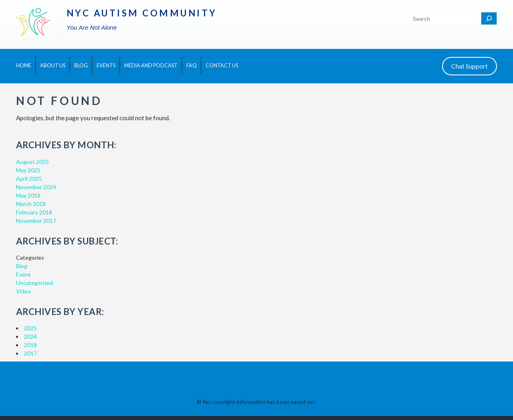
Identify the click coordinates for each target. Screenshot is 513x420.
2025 (30, 328)
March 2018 (31, 204)
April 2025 (29, 179)
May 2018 (28, 195)
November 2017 (36, 221)
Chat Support (470, 66)
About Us (53, 66)
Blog (81, 66)
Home (24, 66)
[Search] (489, 18)
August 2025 (32, 162)
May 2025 (28, 170)
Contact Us (222, 66)
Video (23, 291)
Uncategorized (34, 283)
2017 (30, 353)
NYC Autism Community (142, 13)
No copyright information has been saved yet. (260, 402)
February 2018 (34, 212)
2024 (30, 336)
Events (106, 66)
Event (23, 274)
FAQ (192, 66)
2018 (30, 345)
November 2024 (36, 187)
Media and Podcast (151, 66)
